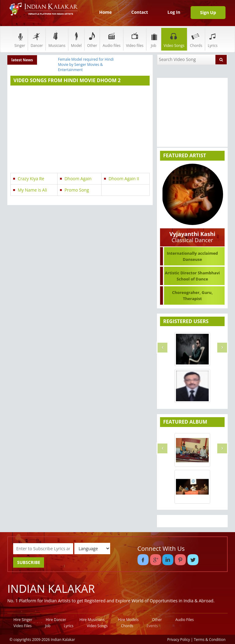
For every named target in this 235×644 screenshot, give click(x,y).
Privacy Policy (179, 639)
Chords (196, 39)
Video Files (22, 626)
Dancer (37, 39)
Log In (174, 12)
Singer (20, 39)
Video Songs (174, 39)
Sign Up (208, 12)
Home (105, 12)
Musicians (57, 39)
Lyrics (213, 39)
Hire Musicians (92, 620)
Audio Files (185, 620)
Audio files (111, 39)
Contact (140, 12)
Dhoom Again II (124, 179)
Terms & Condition (210, 639)
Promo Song (77, 190)
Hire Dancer (56, 620)
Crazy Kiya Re (31, 179)
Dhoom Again (78, 179)
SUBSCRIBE (29, 562)
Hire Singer (23, 620)
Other (92, 39)
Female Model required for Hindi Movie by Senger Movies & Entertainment (86, 65)
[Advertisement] (80, 130)
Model (76, 39)
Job (154, 39)
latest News (22, 60)
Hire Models (128, 620)
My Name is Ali (32, 190)
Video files (135, 39)
